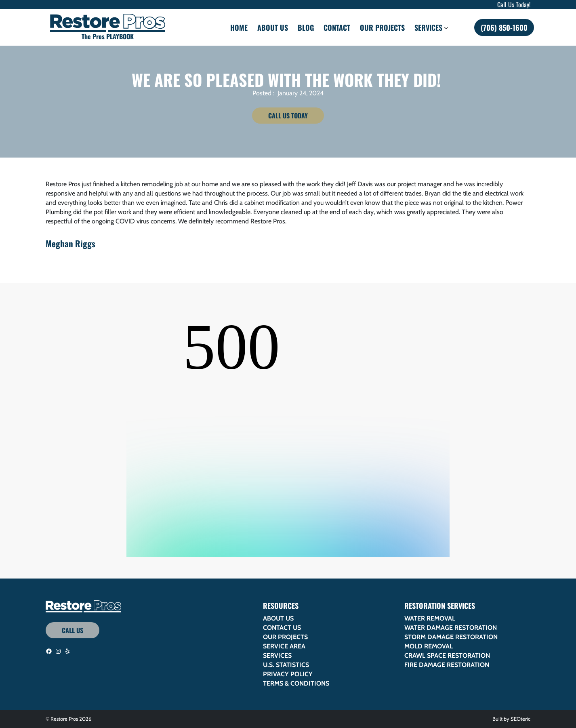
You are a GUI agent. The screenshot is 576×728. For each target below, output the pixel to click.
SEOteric (520, 719)
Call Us (73, 630)
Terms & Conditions (296, 683)
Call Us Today (288, 116)
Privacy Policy (288, 674)
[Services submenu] (446, 27)
